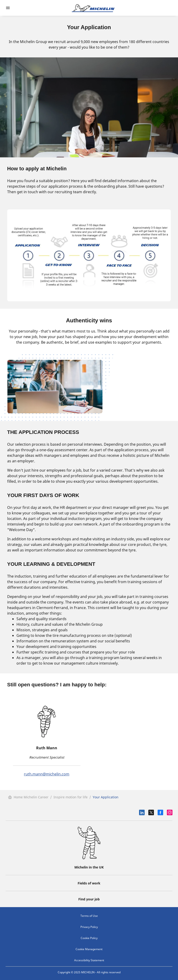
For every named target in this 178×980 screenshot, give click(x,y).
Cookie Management (89, 949)
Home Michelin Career (28, 797)
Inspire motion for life (71, 797)
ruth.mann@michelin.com (47, 774)
